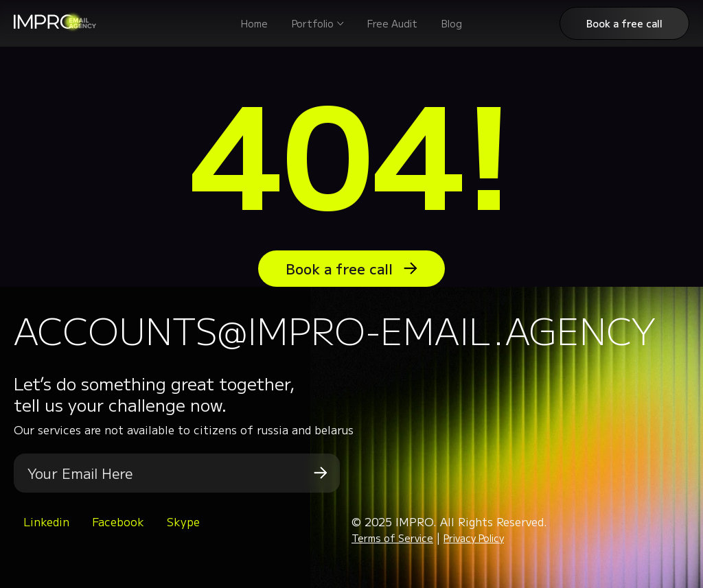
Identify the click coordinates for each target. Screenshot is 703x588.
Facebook (118, 521)
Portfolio (313, 23)
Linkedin (46, 521)
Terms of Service (392, 538)
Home (254, 23)
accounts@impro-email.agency (335, 329)
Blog (452, 23)
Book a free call (624, 23)
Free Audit (392, 23)
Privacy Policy (474, 538)
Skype (183, 521)
